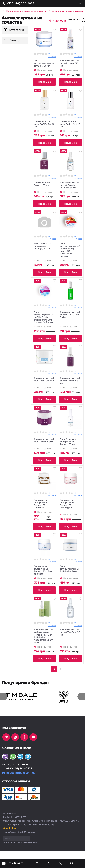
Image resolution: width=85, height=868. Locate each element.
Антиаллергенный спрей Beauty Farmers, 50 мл (70, 185)
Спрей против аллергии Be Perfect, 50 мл (68, 442)
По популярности (57, 20)
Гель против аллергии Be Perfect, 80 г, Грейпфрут (67, 504)
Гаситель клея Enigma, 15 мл (42, 184)
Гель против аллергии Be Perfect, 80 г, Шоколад (41, 504)
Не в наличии (45, 70)
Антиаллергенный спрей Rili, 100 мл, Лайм (70, 315)
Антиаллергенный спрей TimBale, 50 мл (70, 632)
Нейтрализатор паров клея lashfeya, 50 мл (43, 246)
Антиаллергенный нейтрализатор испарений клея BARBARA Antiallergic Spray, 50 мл (44, 636)
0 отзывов (52, 55)
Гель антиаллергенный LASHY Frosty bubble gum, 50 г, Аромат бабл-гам (44, 317)
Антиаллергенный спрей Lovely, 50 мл (70, 63)
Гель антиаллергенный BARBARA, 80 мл (70, 569)
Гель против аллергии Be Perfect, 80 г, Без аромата (43, 570)
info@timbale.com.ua (21, 773)
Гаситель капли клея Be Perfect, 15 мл (70, 124)
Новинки (74, 20)
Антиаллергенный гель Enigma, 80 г (44, 440)
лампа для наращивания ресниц (20, 842)
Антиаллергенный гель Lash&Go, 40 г (44, 379)
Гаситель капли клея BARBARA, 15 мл (44, 124)
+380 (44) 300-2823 (20, 3)
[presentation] (4, 697)
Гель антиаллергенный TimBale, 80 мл (44, 63)
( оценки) (19, 832)
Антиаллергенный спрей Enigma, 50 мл (70, 381)
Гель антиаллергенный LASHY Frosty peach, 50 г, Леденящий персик (70, 250)
